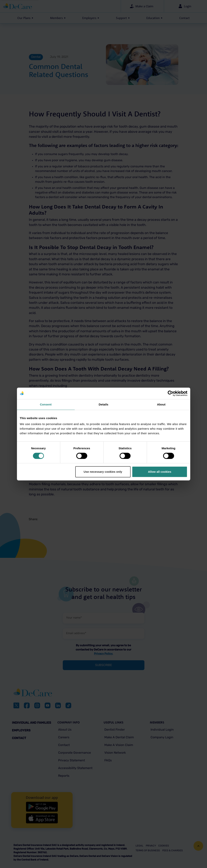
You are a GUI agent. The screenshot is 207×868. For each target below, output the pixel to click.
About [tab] (161, 404)
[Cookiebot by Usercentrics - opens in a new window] (171, 393)
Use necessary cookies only (103, 472)
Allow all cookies (160, 472)
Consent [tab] (46, 404)
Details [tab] (104, 404)
